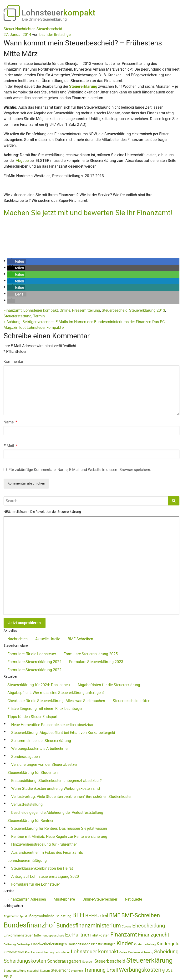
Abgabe (22, 161)
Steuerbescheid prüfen (132, 701)
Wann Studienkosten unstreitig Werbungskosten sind (56, 788)
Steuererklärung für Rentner (30, 821)
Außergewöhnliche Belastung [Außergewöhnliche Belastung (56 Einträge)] (48, 916)
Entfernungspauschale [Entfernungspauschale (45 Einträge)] (49, 935)
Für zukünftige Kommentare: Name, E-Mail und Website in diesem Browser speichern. (80, 470)
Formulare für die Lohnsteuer (32, 654)
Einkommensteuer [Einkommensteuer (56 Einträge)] (18, 935)
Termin (39, 316)
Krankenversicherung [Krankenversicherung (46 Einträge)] (39, 952)
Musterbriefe (64, 899)
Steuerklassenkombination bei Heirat (42, 868)
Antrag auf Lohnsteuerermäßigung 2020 (45, 876)
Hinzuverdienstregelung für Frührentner (44, 844)
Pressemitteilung (86, 310)
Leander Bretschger (56, 35)
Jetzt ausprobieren (25, 623)
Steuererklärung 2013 (147, 310)
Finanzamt (13, 310)
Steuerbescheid (49, 29)
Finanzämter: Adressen (27, 899)
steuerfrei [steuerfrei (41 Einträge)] (33, 971)
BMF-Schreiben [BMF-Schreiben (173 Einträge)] (141, 915)
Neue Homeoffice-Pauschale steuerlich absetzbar (52, 725)
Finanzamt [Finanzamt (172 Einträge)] (124, 935)
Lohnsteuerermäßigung (27, 861)
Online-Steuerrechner (100, 899)
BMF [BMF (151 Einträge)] (115, 915)
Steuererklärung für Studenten (33, 773)
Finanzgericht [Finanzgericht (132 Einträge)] (154, 935)
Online (65, 310)
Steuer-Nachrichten (20, 29)
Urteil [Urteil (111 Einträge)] (112, 970)
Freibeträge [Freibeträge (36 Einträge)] (23, 944)
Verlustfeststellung (27, 804)
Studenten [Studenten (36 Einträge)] (77, 971)
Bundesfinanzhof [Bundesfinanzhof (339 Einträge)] (29, 925)
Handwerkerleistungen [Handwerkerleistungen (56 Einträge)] (49, 944)
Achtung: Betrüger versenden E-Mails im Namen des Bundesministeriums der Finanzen (77, 322)
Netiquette (133, 899)
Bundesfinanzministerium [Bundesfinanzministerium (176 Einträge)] (89, 926)
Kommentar (13, 361)
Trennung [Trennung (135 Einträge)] (95, 970)
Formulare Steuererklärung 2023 (96, 662)
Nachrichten (18, 639)
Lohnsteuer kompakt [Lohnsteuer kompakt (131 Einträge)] (95, 952)
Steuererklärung (83, 86)
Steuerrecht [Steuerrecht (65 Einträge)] (60, 970)
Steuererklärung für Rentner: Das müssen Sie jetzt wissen (59, 828)
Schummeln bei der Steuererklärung (41, 741)
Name (10, 422)
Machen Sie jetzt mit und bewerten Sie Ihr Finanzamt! (88, 213)
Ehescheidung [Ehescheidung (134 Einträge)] (149, 926)
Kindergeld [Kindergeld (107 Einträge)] (168, 944)
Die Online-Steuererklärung (44, 19)
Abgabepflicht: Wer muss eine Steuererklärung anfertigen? (56, 693)
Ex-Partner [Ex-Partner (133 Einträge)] (77, 935)
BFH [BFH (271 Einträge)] (78, 915)
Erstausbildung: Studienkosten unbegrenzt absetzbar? (56, 781)
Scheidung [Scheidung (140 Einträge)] (166, 951)
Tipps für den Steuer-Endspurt (32, 717)
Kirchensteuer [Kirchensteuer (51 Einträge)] (14, 952)
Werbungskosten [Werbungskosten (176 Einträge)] (140, 970)
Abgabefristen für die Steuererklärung (109, 685)
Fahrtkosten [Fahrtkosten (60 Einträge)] (100, 935)
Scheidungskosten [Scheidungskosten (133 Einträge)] (25, 961)
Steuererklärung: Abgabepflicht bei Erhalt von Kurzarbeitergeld (63, 733)
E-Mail (11, 446)
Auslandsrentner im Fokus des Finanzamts (47, 852)
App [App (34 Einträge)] (22, 916)
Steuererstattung (18, 316)
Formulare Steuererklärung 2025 (91, 654)
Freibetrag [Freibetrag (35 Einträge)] (10, 944)
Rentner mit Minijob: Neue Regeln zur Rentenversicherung (59, 837)
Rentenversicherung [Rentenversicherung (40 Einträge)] (141, 952)
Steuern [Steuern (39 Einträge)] (45, 971)
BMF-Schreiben (80, 639)
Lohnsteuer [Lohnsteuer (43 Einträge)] (62, 952)
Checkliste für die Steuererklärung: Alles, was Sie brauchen (56, 701)
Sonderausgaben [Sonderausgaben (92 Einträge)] (64, 961)
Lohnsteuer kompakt (41, 310)
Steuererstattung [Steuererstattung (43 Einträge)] (15, 971)
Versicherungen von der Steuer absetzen (45, 764)
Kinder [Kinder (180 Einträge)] (125, 943)
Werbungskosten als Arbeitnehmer (40, 749)
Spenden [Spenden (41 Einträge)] (88, 962)
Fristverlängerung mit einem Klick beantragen (45, 709)
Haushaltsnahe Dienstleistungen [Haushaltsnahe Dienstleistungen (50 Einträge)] (92, 944)
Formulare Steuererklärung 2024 (34, 662)
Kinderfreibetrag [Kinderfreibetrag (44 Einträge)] (145, 944)
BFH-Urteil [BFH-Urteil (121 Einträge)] (97, 915)
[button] (17, 261)
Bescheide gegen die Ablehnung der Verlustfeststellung (57, 813)
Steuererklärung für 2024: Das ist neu (39, 685)
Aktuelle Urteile (48, 639)
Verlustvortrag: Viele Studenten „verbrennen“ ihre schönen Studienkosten (72, 797)
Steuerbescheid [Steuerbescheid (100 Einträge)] (110, 961)
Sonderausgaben (25, 757)
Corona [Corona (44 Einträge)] (127, 926)
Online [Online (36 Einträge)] (123, 953)
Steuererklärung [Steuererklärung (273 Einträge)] (150, 960)
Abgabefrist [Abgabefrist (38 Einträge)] (11, 916)
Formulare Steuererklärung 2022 (34, 670)
